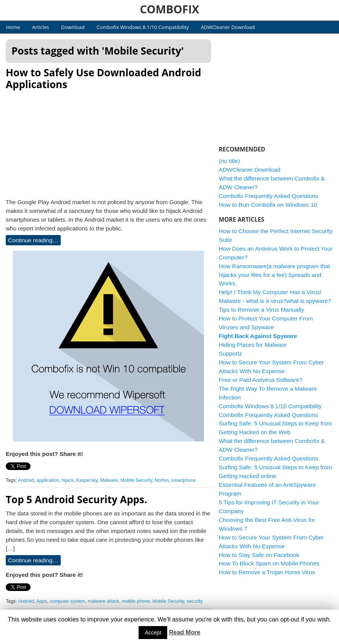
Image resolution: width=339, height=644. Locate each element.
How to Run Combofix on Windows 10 (268, 205)
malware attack (103, 601)
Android (26, 480)
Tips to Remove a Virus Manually (262, 310)
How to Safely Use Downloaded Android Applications (103, 78)
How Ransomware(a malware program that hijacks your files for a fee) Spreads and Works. (274, 275)
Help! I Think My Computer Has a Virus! (270, 292)
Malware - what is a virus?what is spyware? (275, 301)
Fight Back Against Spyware (258, 336)
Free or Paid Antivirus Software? (261, 380)
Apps (42, 601)
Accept (153, 633)
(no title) (229, 161)
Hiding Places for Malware (253, 345)
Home (13, 27)
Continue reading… (33, 240)
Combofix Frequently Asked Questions (268, 196)
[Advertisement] (108, 142)
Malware (109, 480)
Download (73, 27)
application (48, 480)
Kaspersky (87, 480)
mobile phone (136, 601)
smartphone (184, 480)
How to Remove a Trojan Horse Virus (267, 572)
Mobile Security (136, 480)
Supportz (230, 353)
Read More (185, 632)
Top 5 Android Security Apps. (76, 499)
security (195, 601)
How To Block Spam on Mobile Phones (269, 563)
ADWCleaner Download (228, 27)
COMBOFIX (169, 9)
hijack (67, 480)
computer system (67, 601)
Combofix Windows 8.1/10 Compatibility (143, 27)
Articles (40, 27)
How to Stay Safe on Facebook (259, 555)
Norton (162, 480)
